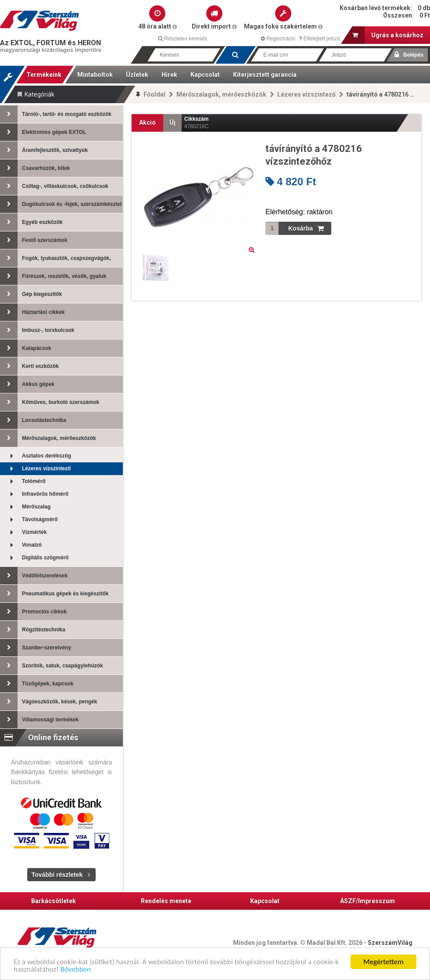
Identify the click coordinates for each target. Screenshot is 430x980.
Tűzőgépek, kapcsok (37, 684)
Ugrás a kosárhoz (388, 35)
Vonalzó (21, 545)
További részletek (57, 875)
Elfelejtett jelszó (319, 39)
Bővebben (76, 970)
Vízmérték (23, 532)
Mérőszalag (25, 507)
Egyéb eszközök (31, 222)
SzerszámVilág (390, 943)
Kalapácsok (26, 348)
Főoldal (154, 94)
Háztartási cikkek (32, 312)
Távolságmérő (29, 520)
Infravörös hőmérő (34, 494)
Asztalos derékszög (36, 456)
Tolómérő (23, 481)
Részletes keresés (183, 39)
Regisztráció (278, 39)
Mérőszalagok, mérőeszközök (221, 94)
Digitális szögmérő (34, 558)
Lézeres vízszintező (306, 94)
